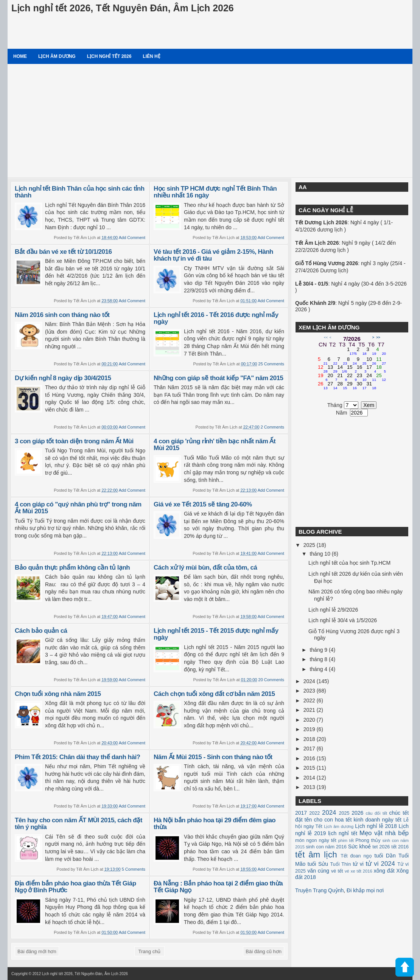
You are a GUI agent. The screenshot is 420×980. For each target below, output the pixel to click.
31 (372, 386)
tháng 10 (320, 554)
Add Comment (132, 238)
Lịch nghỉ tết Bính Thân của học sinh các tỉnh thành (80, 192)
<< (326, 337)
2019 (310, 729)
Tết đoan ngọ (356, 856)
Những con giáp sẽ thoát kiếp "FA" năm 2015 (219, 378)
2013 (310, 787)
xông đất (384, 871)
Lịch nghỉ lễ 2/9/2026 (333, 610)
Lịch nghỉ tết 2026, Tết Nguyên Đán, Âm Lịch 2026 (123, 8)
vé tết (337, 871)
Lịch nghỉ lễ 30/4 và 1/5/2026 (343, 620)
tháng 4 (319, 669)
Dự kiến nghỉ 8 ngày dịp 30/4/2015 (63, 378)
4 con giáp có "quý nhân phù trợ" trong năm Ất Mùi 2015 (78, 508)
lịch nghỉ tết (343, 833)
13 (333, 369)
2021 (310, 710)
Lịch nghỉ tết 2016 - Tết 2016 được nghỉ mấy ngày (216, 318)
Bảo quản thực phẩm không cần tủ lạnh (72, 568)
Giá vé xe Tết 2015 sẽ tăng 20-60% (203, 504)
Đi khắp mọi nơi (365, 890)
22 (352, 377)
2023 (310, 691)
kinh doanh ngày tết (378, 820)
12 (323, 369)
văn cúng (318, 871)
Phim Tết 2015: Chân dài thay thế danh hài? (78, 757)
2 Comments (272, 427)
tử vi (358, 864)
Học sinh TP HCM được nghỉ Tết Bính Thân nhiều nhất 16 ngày (215, 192)
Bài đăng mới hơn (37, 951)
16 (362, 369)
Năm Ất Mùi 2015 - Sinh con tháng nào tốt (213, 757)
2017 (310, 749)
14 (342, 369)
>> (378, 337)
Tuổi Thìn (340, 864)
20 (333, 377)
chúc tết (399, 813)
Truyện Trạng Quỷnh (319, 890)
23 (362, 377)
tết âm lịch (316, 855)
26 (323, 386)
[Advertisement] (210, 121)
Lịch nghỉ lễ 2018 (376, 826)
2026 (357, 813)
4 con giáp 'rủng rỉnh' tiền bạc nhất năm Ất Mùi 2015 (215, 445)
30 (362, 386)
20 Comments (271, 680)
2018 (310, 739)
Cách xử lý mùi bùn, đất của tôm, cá (205, 568)
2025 (310, 545)
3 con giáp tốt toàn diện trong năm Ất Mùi (74, 441)
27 (333, 386)
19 (323, 377)
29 (352, 386)
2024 (310, 681)
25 (381, 377)
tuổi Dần (385, 856)
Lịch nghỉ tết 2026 (109, 56)
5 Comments (134, 869)
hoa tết (343, 820)
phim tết (346, 840)
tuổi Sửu (318, 864)
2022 (310, 700)
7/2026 (352, 339)
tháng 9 (319, 650)
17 (372, 369)
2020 (310, 720)
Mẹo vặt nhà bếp (384, 833)
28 (342, 386)
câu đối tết (376, 813)
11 (381, 361)
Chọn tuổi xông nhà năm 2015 (58, 694)
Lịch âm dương (57, 56)
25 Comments (271, 364)
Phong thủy (368, 840)
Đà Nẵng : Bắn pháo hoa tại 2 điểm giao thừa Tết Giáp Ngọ (218, 887)
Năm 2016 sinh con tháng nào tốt (62, 315)
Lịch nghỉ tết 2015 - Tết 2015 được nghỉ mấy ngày (216, 634)
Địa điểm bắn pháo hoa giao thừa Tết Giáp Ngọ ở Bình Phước (75, 887)
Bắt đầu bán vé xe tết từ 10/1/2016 (63, 252)
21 (342, 377)
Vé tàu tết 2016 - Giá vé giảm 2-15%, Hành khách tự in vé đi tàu (213, 255)
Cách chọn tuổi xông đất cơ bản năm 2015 (214, 694)
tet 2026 (381, 847)
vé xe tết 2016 (359, 871)
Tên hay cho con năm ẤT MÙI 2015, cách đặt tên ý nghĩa (79, 824)
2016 (310, 758)
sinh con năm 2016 (326, 847)
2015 (310, 768)
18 (381, 369)
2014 (310, 778)
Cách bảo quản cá (41, 631)
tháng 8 (319, 659)
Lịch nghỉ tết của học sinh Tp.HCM (349, 563)
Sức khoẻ (359, 846)
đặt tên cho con (314, 820)
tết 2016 (400, 847)
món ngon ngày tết (316, 840)
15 (352, 369)
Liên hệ (151, 56)
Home (20, 56)
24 (372, 377)
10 (372, 361)
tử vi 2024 (380, 864)
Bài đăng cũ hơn (264, 951)
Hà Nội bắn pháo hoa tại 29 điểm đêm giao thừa (215, 824)
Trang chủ (150, 951)
